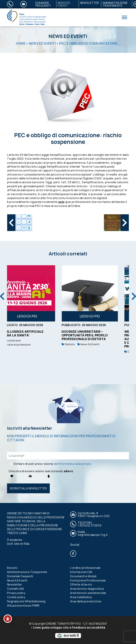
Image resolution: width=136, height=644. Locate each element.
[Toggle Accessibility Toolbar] (8, 619)
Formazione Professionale (88, 580)
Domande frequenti (43, 4)
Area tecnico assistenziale (88, 593)
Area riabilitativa (81, 597)
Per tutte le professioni (24, 345)
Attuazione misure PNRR (23, 606)
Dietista (78, 344)
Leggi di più (37, 316)
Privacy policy (16, 593)
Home (21, 43)
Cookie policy (16, 597)
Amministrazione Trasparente (115, 4)
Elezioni (12, 568)
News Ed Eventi (64, 4)
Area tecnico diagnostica (87, 589)
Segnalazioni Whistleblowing (26, 601)
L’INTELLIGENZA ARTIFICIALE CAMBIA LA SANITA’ (31, 333)
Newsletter (90, 3)
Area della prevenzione (86, 601)
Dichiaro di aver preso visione (52, 464)
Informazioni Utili (81, 572)
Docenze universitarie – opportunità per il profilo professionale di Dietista (94, 335)
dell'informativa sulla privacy (73, 464)
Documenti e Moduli (83, 576)
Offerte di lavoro (81, 584)
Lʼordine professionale (85, 568)
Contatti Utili (15, 589)
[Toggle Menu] (124, 17)
